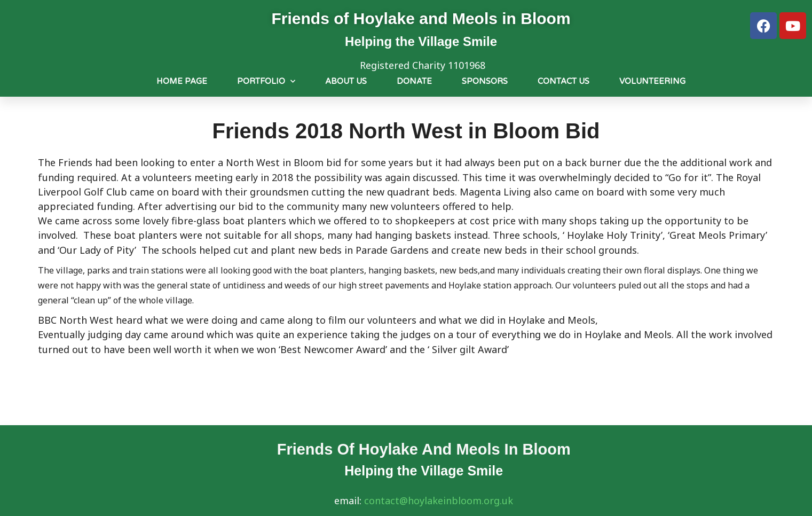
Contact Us (563, 81)
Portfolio (266, 81)
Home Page (182, 81)
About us (346, 81)
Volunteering (652, 81)
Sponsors (485, 81)
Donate (414, 81)
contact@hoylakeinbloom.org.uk (439, 501)
